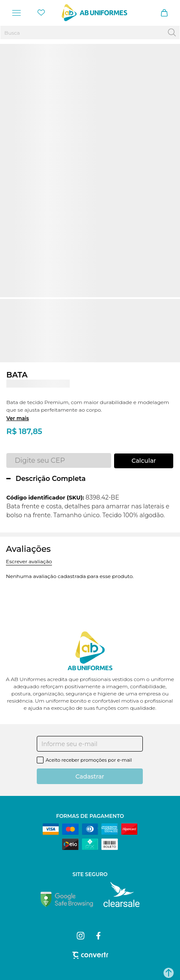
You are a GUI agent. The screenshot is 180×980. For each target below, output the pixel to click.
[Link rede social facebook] (99, 936)
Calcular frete (144, 461)
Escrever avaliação (29, 561)
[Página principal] (94, 13)
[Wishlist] (41, 13)
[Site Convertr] (90, 955)
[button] (169, 973)
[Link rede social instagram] (81, 936)
